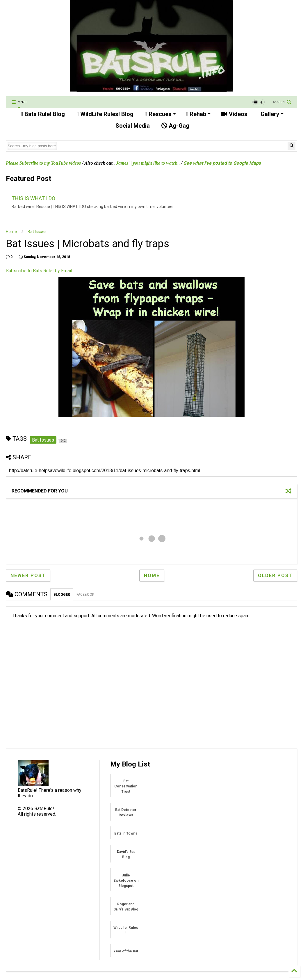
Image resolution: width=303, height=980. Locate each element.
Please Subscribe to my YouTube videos (43, 163)
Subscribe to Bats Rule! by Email (39, 271)
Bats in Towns (126, 833)
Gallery (271, 114)
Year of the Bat (126, 951)
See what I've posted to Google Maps (222, 163)
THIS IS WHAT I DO (33, 198)
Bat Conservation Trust (126, 786)
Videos (234, 114)
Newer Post (28, 576)
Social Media (132, 126)
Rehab (198, 114)
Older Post (275, 576)
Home (11, 232)
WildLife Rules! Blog (105, 114)
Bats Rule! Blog (43, 114)
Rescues (161, 114)
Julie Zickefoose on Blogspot (126, 881)
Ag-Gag (175, 126)
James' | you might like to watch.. (148, 163)
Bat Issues (37, 232)
